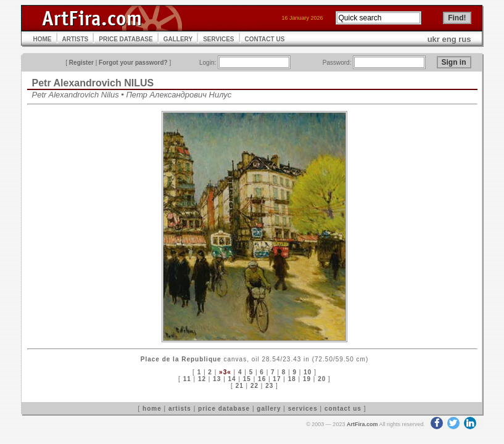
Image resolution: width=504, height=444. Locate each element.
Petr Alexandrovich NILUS (93, 83)
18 (292, 379)
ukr (434, 39)
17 (277, 379)
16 (262, 379)
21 (240, 386)
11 (187, 379)
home (152, 409)
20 (322, 379)
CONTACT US (265, 39)
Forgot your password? (133, 63)
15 (247, 379)
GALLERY (178, 39)
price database (224, 409)
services (303, 409)
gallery (269, 409)
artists (180, 409)
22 (254, 386)
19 (307, 379)
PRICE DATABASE (126, 39)
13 (217, 379)
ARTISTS (76, 39)
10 (308, 372)
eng (449, 39)
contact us (343, 409)
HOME (43, 39)
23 (269, 386)
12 (202, 379)
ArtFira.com (362, 424)
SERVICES (218, 39)
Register (81, 63)
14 (232, 379)
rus (465, 39)
